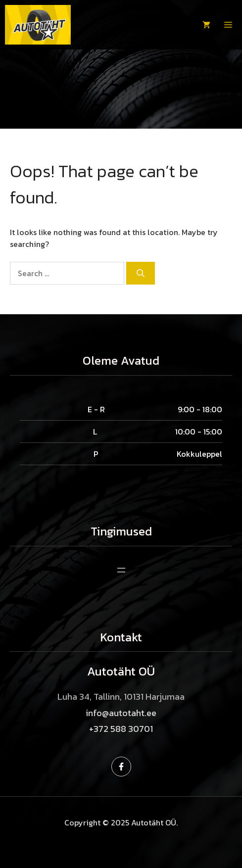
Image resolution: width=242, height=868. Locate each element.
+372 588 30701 (121, 729)
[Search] (141, 273)
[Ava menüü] (121, 570)
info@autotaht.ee (121, 713)
